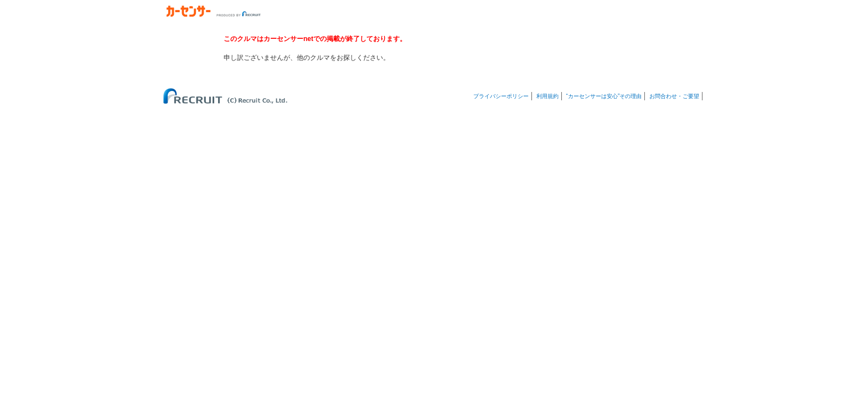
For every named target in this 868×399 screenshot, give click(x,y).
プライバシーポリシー (501, 96)
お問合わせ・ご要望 (674, 96)
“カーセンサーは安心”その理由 (604, 96)
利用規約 (547, 96)
